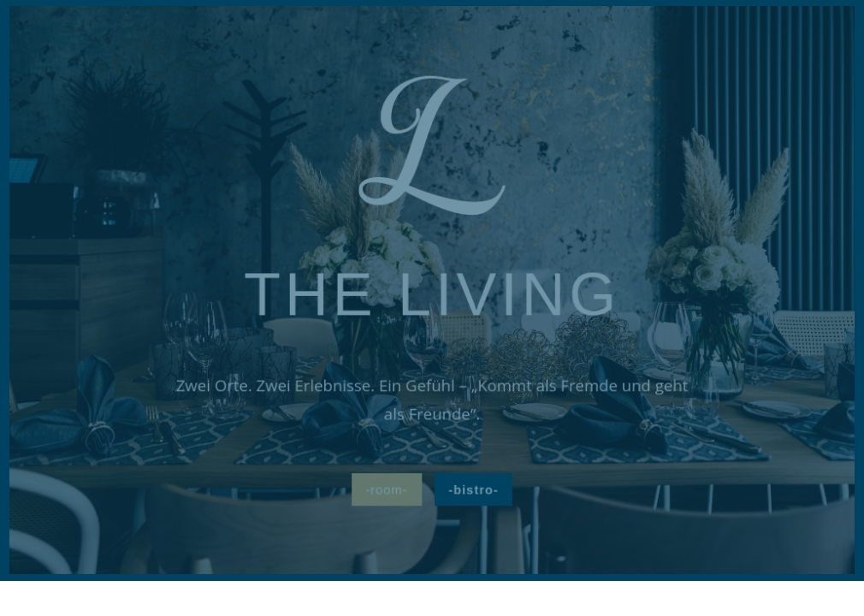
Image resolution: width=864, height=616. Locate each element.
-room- (387, 489)
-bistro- (473, 489)
